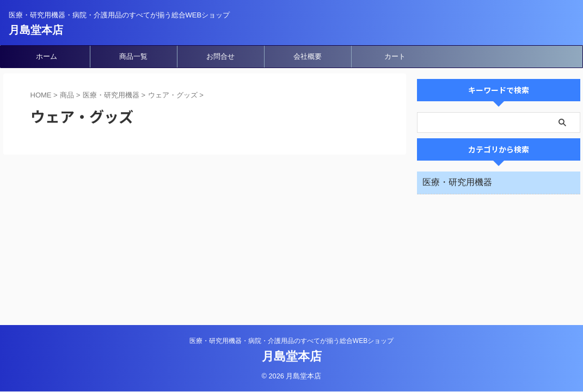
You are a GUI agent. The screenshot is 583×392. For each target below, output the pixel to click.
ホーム (47, 56)
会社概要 (308, 56)
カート (395, 56)
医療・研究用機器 (457, 182)
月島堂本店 (36, 30)
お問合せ (220, 56)
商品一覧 (133, 56)
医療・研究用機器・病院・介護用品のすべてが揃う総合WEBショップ (291, 341)
